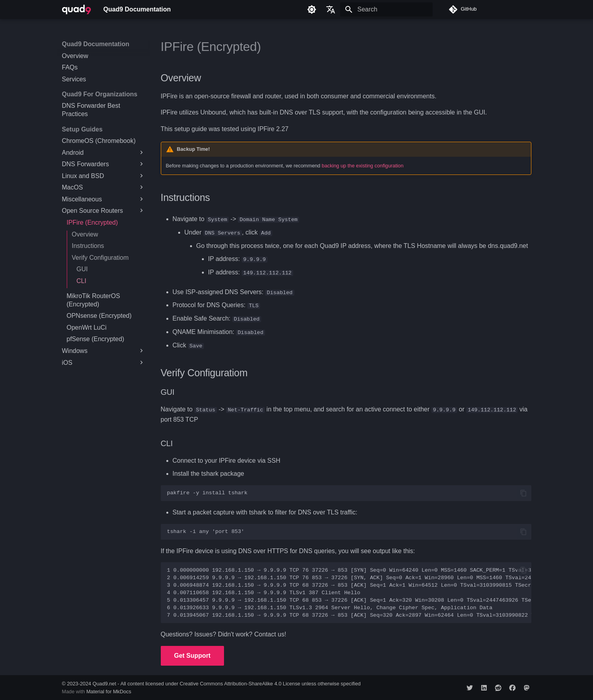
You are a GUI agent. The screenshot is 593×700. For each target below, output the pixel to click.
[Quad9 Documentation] (76, 9)
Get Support (192, 655)
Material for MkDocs (109, 691)
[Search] (386, 9)
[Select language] (331, 9)
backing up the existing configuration (362, 166)
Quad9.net (104, 683)
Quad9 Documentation (96, 44)
